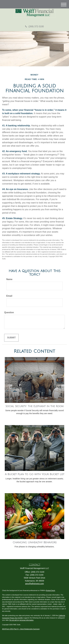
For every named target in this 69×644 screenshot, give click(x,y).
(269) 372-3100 (34, 26)
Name (9, 279)
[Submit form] (11, 338)
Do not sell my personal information (21, 620)
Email (9, 296)
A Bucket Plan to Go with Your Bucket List (35, 474)
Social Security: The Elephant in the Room (34, 406)
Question (9, 312)
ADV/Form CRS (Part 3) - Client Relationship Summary (21, 629)
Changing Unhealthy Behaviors (35, 542)
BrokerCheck (51, 590)
